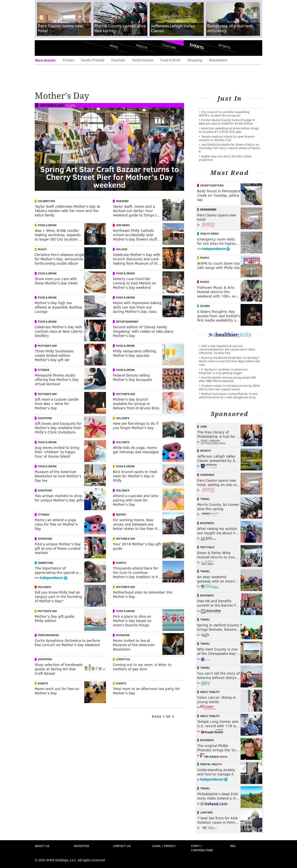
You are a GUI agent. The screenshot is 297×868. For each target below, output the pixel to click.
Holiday (122, 249)
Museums (123, 635)
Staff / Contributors (202, 848)
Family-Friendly (93, 60)
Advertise (82, 846)
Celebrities (46, 201)
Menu (42, 48)
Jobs (204, 427)
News (114, 46)
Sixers (205, 306)
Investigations (212, 185)
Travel (205, 499)
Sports (224, 46)
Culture (169, 46)
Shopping (195, 60)
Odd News (123, 225)
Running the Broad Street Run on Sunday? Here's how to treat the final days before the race (229, 361)
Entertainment (127, 322)
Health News (210, 234)
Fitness (68, 60)
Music (42, 249)
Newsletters (218, 60)
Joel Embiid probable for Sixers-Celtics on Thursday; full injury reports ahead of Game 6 (229, 148)
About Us (42, 846)
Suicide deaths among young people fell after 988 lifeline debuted (227, 379)
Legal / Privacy (164, 846)
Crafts (71, 105)
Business (207, 523)
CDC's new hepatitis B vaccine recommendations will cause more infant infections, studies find (227, 349)
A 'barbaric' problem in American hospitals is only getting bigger (223, 371)
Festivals (118, 60)
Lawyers (206, 812)
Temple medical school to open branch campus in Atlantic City (227, 138)
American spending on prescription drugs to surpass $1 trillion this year (229, 130)
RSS (233, 846)
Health (142, 46)
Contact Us (122, 846)
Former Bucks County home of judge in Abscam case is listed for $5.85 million (227, 122)
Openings (207, 475)
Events (197, 46)
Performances (143, 60)
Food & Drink (170, 60)
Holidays (123, 418)
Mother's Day (52, 105)
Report (121, 514)
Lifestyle (123, 659)
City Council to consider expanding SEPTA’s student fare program (224, 114)
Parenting (45, 563)
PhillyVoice (65, 48)
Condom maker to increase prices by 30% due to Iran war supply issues (229, 387)
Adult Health (210, 692)
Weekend (122, 201)
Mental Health (211, 764)
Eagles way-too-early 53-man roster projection (225, 158)
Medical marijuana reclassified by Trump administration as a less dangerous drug (228, 395)
